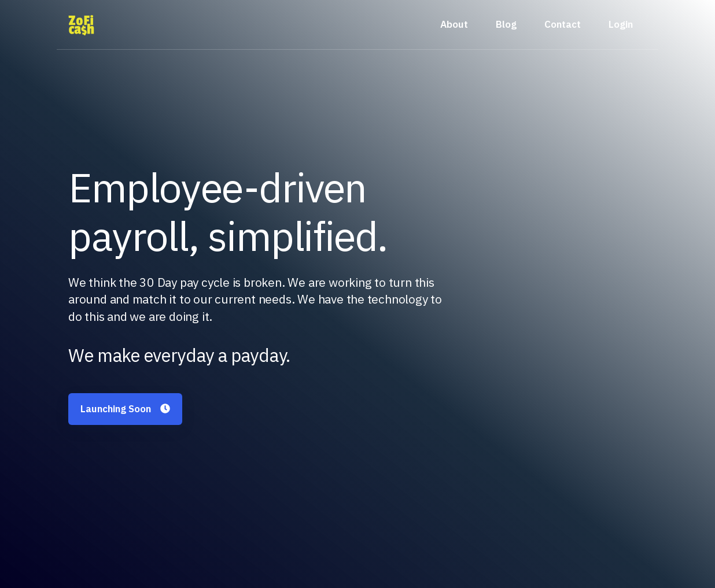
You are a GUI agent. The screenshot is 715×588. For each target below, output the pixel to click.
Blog (506, 24)
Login (621, 24)
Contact (563, 24)
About (454, 24)
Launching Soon (125, 409)
